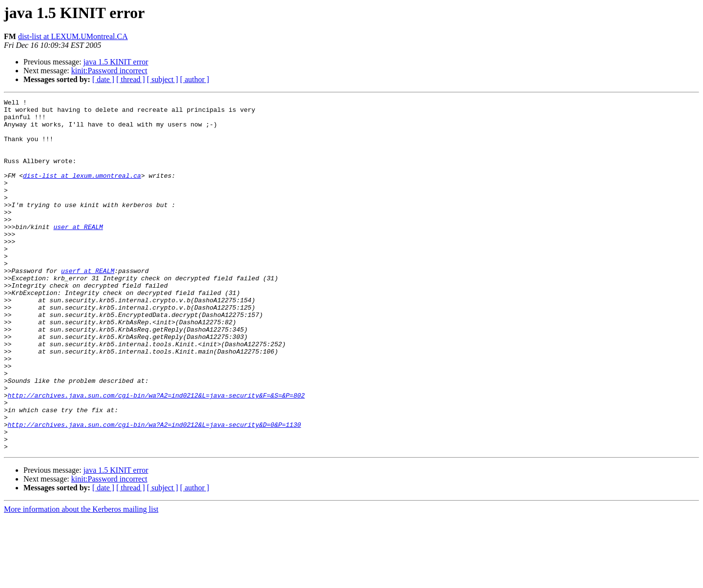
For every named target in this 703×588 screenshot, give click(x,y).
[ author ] (195, 79)
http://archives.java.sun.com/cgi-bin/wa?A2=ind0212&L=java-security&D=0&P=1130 (155, 490)
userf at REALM (88, 306)
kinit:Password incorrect (109, 71)
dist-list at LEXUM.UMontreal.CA (73, 36)
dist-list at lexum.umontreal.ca (82, 191)
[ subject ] (163, 79)
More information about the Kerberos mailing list (81, 579)
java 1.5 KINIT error (116, 62)
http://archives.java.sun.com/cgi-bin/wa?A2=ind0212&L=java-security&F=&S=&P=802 (156, 455)
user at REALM (78, 253)
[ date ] (103, 79)
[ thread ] (131, 79)
